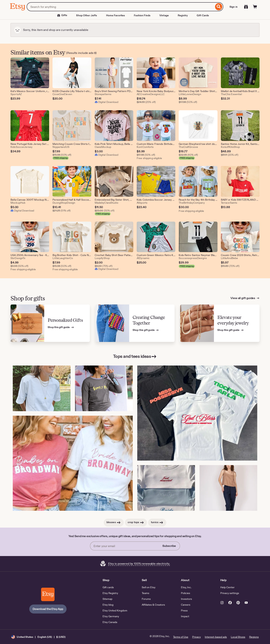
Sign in (234, 7)
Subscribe (169, 546)
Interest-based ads (216, 637)
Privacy (196, 637)
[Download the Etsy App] (48, 594)
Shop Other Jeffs (87, 15)
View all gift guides (243, 298)
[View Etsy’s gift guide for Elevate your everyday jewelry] (220, 323)
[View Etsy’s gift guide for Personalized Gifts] (50, 323)
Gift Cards (203, 15)
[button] (38, 637)
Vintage (164, 15)
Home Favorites (116, 15)
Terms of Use (181, 637)
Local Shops (238, 637)
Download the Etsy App (48, 609)
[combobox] (120, 7)
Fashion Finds (142, 15)
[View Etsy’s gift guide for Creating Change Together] (135, 323)
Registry (183, 15)
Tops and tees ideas (135, 357)
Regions (254, 637)
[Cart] (255, 7)
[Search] (219, 7)
